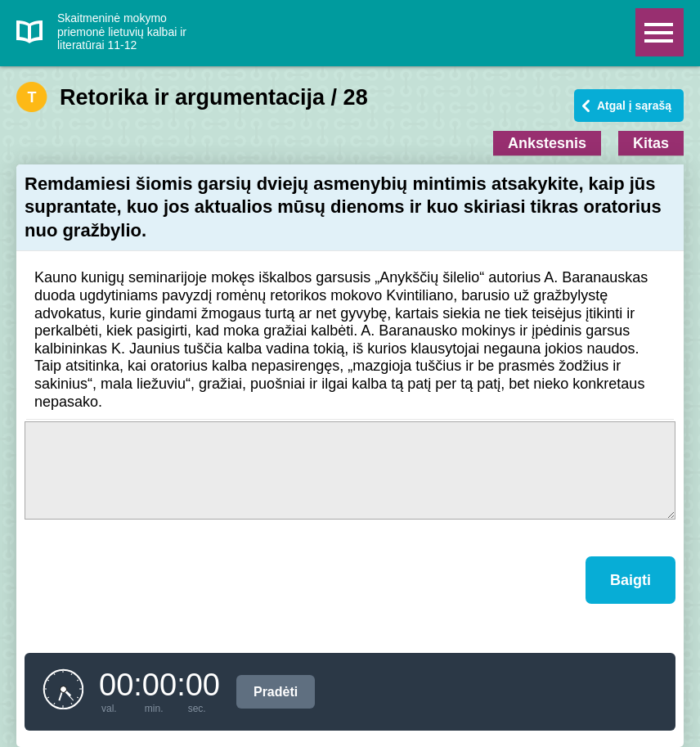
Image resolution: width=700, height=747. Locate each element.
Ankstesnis (547, 143)
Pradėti (276, 692)
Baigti (630, 580)
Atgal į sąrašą (634, 106)
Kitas (651, 143)
